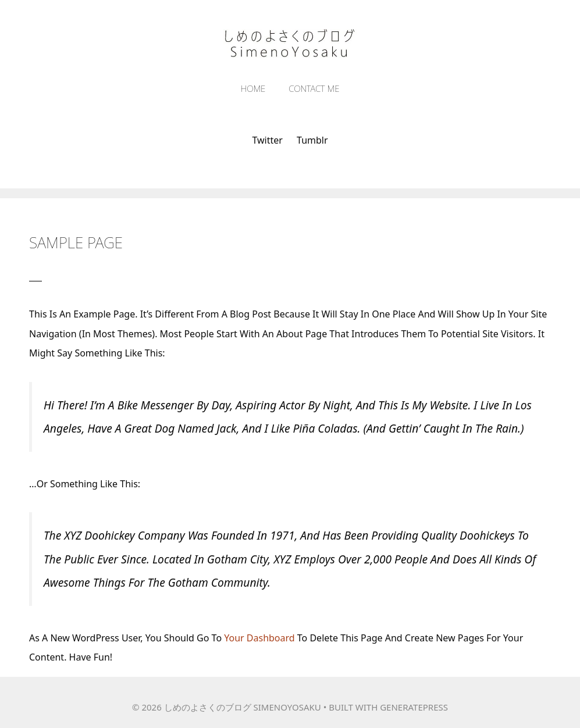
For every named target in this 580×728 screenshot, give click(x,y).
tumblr (312, 140)
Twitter (267, 140)
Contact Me (314, 88)
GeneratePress (414, 707)
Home (253, 88)
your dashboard (259, 638)
